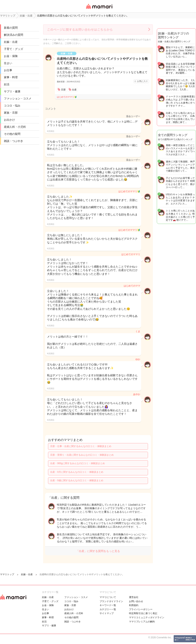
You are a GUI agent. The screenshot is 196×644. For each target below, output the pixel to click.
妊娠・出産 (11, 42)
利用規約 (134, 605)
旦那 (63, 90)
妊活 (7, 84)
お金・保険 (11, 56)
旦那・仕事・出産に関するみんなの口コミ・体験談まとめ (81, 446)
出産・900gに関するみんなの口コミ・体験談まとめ (78, 463)
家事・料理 (11, 77)
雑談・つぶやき (14, 141)
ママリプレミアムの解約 (142, 622)
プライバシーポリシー (141, 609)
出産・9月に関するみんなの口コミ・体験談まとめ (77, 472)
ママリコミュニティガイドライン (147, 617)
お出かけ (9, 120)
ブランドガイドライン (111, 601)
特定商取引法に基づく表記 (143, 613)
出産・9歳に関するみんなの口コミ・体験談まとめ (77, 480)
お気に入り (142, 81)
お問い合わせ (136, 601)
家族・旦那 (11, 113)
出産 (74, 90)
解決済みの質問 (14, 35)
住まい (8, 63)
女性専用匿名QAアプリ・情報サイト (99, 9)
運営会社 (134, 597)
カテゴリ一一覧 (108, 609)
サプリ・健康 (12, 91)
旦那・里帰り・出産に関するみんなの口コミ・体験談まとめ (82, 455)
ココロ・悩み (12, 106)
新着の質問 (11, 28)
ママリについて (108, 597)
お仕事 (8, 70)
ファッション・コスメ (18, 98)
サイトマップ (107, 613)
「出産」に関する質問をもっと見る (98, 551)
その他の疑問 (12, 134)
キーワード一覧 (108, 605)
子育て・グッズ (14, 49)
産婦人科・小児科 (15, 127)
